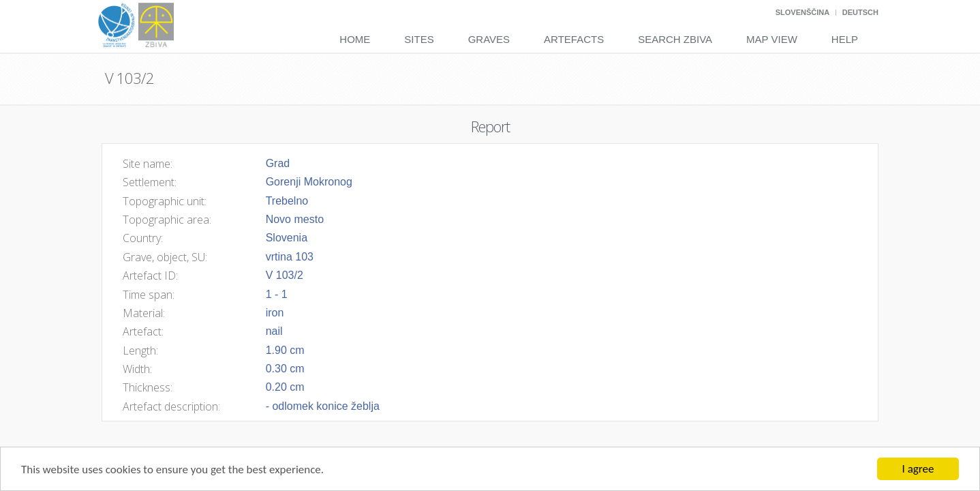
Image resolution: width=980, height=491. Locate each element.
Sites (419, 39)
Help (845, 39)
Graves (489, 39)
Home (355, 39)
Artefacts (574, 39)
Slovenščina (802, 12)
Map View (772, 39)
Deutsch (860, 12)
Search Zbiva (675, 39)
